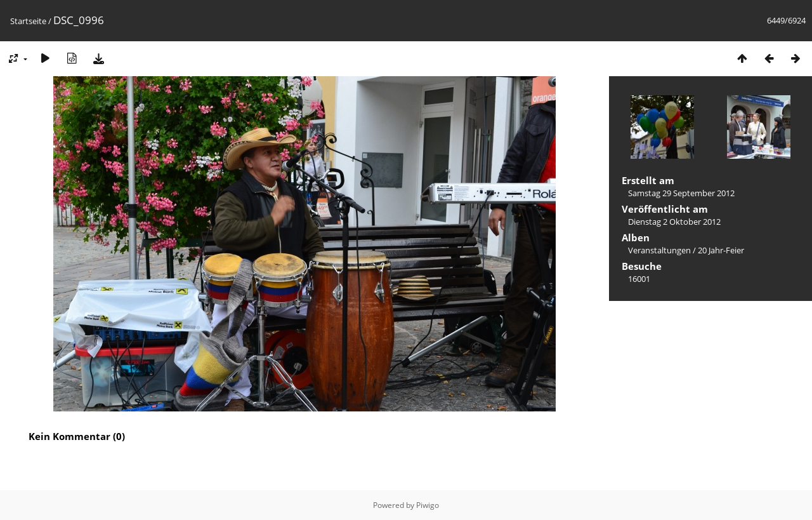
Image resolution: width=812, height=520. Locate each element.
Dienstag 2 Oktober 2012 (674, 222)
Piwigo (428, 505)
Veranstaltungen (659, 250)
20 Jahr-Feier (721, 250)
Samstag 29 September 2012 (681, 193)
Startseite (28, 21)
